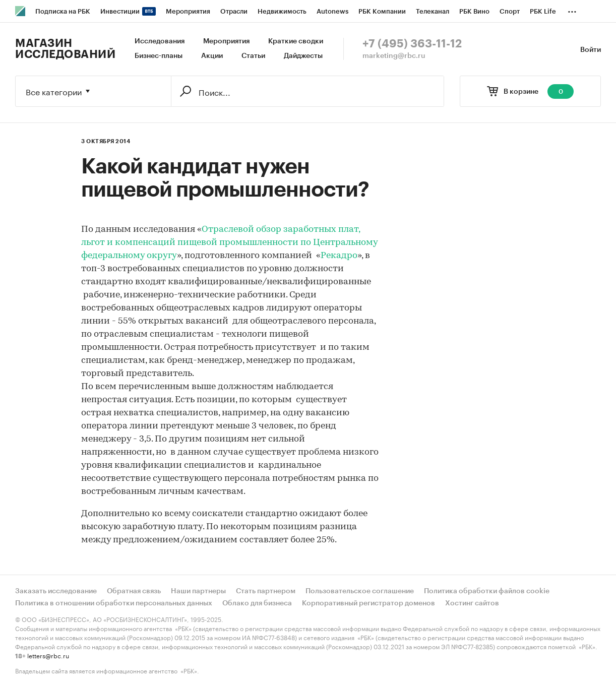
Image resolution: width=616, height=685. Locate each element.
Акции (212, 56)
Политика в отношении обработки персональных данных (114, 603)
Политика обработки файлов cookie (487, 591)
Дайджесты (303, 56)
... (572, 10)
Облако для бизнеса (257, 603)
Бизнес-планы (159, 56)
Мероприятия (226, 41)
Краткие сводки (296, 41)
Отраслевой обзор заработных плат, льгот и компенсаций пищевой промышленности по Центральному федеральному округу (229, 243)
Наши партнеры (198, 591)
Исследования (160, 41)
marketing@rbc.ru (394, 56)
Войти (591, 50)
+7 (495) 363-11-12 (412, 44)
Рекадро (339, 256)
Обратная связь (134, 591)
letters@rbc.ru (48, 655)
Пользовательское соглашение (360, 591)
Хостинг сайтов (472, 603)
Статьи (253, 56)
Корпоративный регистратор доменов (368, 603)
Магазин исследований (65, 49)
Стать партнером (266, 591)
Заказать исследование (56, 591)
